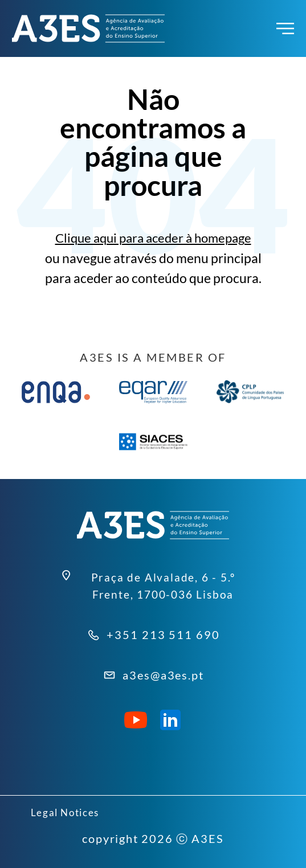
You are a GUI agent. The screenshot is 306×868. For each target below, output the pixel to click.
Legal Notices (70, 812)
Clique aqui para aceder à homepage (153, 238)
